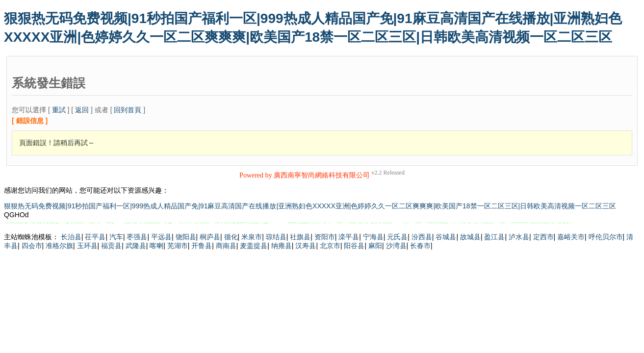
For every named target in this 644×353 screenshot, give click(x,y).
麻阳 (375, 246)
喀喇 (156, 246)
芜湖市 (178, 246)
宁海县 (373, 237)
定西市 (543, 237)
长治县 (71, 237)
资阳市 (325, 237)
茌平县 (95, 237)
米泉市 (252, 237)
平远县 (161, 237)
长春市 (420, 246)
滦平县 (349, 237)
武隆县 (136, 246)
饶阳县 (186, 237)
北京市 (330, 246)
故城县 (470, 237)
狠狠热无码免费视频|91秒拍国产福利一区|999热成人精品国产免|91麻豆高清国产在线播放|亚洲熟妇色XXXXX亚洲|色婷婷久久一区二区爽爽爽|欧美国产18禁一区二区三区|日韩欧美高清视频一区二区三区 (310, 206)
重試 (59, 110)
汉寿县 (306, 246)
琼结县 (276, 237)
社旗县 (300, 237)
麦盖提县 (254, 246)
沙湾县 (396, 246)
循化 (231, 237)
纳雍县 (282, 246)
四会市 (32, 246)
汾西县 (422, 237)
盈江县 (494, 237)
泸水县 (519, 237)
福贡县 (111, 246)
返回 (82, 110)
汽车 (116, 237)
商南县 (226, 246)
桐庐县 (210, 237)
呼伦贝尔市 (606, 237)
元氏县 (397, 237)
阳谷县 (354, 246)
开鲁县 (202, 246)
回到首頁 (128, 110)
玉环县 (87, 246)
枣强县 (137, 237)
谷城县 (446, 237)
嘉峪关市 (571, 237)
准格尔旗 (59, 246)
